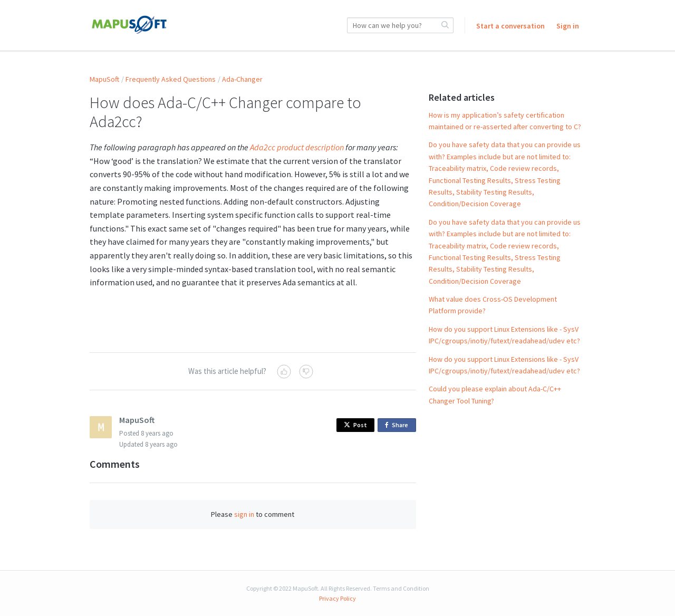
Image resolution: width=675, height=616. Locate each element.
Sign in (568, 26)
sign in (244, 514)
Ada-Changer (242, 79)
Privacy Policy (337, 598)
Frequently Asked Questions (171, 79)
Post (355, 425)
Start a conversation (510, 26)
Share (398, 425)
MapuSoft (104, 79)
